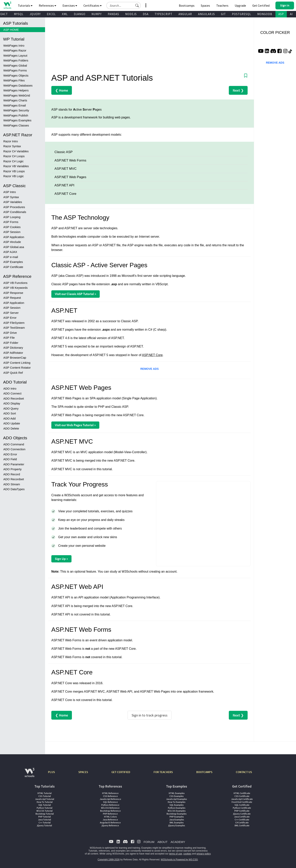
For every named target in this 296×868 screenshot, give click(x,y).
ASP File (9, 338)
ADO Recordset (14, 398)
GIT (223, 14)
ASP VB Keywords (15, 288)
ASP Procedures (14, 207)
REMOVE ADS (149, 369)
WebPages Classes (16, 125)
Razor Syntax (12, 146)
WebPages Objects (16, 75)
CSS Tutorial (45, 796)
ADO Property (12, 469)
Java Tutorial (44, 820)
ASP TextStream (14, 328)
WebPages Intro (14, 46)
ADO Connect (12, 393)
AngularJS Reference (110, 822)
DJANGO (80, 14)
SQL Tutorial (45, 805)
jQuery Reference (110, 825)
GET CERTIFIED (121, 772)
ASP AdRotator (13, 353)
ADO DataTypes (14, 489)
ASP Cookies (12, 227)
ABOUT (162, 842)
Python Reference (110, 805)
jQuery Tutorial (44, 825)
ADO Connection (14, 449)
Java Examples (177, 820)
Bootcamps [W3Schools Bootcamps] (187, 5)
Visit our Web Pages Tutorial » (75, 425)
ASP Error (10, 318)
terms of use (176, 854)
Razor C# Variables (16, 151)
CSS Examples (177, 796)
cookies (187, 854)
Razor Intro (11, 141)
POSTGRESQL (242, 14)
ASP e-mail (11, 257)
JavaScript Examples (177, 799)
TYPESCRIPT (163, 14)
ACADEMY (178, 842)
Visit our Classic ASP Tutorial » (76, 294)
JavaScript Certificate (242, 799)
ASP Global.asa (14, 247)
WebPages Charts (15, 100)
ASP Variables (13, 202)
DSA (146, 14)
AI (291, 14)
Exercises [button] (70, 5)
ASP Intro (10, 192)
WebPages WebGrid (17, 95)
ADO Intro (10, 388)
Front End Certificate (242, 802)
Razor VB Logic (14, 176)
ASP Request (12, 298)
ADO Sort (10, 413)
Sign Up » (61, 559)
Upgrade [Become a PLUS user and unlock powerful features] (240, 5)
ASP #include (12, 242)
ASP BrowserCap (15, 358)
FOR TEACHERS (163, 772)
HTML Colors (110, 817)
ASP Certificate (13, 267)
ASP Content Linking (17, 363)
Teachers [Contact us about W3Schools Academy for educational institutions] (222, 5)
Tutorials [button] (25, 5)
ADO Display (12, 403)
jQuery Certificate (242, 814)
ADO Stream (12, 484)
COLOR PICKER (275, 32)
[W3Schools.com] (29, 775)
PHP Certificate (242, 811)
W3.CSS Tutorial (44, 811)
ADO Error (10, 454)
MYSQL (19, 14)
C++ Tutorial (45, 822)
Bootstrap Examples (177, 814)
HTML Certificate (242, 793)
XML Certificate (242, 825)
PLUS (51, 772)
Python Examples (177, 808)
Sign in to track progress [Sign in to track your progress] (150, 715)
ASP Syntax (11, 197)
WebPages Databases (18, 85)
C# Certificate (242, 822)
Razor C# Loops (14, 156)
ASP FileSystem (14, 323)
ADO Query (11, 408)
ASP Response (13, 293)
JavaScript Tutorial (45, 799)
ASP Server (11, 313)
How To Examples (177, 802)
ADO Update (12, 423)
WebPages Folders (16, 60)
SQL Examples (177, 805)
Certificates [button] (93, 5)
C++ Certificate (242, 820)
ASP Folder (11, 343)
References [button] (48, 5)
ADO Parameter (14, 464)
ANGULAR (185, 14)
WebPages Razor (15, 50)
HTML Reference (110, 793)
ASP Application (14, 237)
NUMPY (97, 14)
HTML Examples (177, 793)
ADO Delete (11, 428)
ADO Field (10, 459)
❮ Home (62, 90)
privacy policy (203, 854)
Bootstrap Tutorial (45, 814)
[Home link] (7, 5)
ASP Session (12, 232)
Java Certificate (242, 817)
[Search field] (124, 5)
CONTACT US (244, 772)
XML (65, 14)
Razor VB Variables (16, 166)
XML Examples (177, 822)
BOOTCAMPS (204, 772)
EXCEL (51, 14)
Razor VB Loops (14, 171)
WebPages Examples (17, 120)
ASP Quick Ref (13, 373)
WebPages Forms (15, 70)
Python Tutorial (44, 808)
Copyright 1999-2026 (109, 860)
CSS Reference (110, 796)
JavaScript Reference (110, 799)
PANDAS (113, 14)
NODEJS (131, 14)
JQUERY (35, 14)
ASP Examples (13, 262)
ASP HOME (11, 30)
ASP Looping (12, 217)
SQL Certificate (242, 805)
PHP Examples (177, 817)
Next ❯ (238, 90)
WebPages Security (16, 110)
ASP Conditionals (15, 212)
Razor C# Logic (13, 161)
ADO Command (14, 444)
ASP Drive (10, 333)
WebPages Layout (15, 55)
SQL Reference (110, 802)
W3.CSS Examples (177, 811)
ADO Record (12, 474)
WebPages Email (15, 105)
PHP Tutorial (44, 817)
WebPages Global (15, 65)
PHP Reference (110, 814)
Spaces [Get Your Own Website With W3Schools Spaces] (205, 5)
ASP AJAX (10, 252)
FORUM (149, 842)
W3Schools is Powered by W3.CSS (179, 860)
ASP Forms (11, 222)
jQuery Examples (177, 825)
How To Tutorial (45, 802)
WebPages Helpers (16, 90)
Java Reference (110, 820)
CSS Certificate (242, 796)
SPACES (83, 772)
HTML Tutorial (44, 793)
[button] (137, 5)
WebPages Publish (16, 115)
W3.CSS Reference (110, 808)
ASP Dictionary (13, 348)
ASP (281, 14)
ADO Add (10, 418)
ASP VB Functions (15, 283)
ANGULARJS (206, 14)
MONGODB (265, 14)
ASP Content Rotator (17, 368)
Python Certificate (242, 808)
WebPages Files (14, 80)
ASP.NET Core (152, 355)
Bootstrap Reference (110, 811)
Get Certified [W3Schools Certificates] (261, 5)
